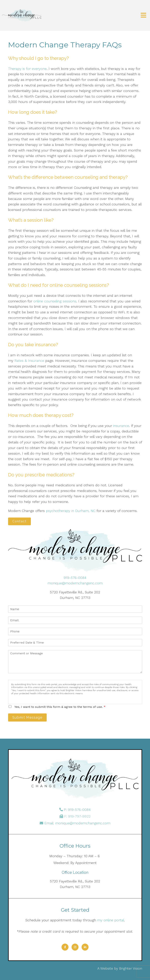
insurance (121, 426)
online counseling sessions (55, 301)
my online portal (111, 920)
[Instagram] (75, 947)
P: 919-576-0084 (77, 810)
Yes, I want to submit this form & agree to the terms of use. (60, 707)
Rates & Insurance (29, 361)
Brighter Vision (131, 968)
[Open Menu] (143, 15)
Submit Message (27, 717)
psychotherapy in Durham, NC (71, 511)
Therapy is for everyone (27, 69)
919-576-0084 (75, 578)
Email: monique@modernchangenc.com (77, 823)
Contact (19, 521)
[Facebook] (65, 947)
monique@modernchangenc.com (75, 583)
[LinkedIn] (85, 947)
